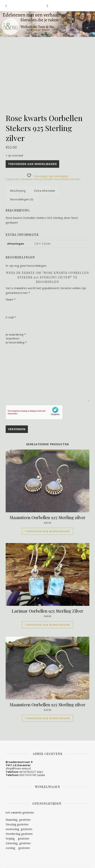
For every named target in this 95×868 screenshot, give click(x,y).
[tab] (18, 191)
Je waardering (16, 334)
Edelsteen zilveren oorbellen (37, 179)
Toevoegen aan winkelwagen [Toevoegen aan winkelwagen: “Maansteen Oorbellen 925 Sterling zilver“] (47, 531)
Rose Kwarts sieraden (68, 179)
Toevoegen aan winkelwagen (32, 164)
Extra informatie (45, 191)
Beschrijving (18, 191)
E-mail (11, 317)
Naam (11, 299)
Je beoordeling (16, 342)
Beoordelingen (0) (22, 199)
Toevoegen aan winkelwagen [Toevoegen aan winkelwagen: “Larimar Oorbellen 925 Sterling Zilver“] (47, 625)
